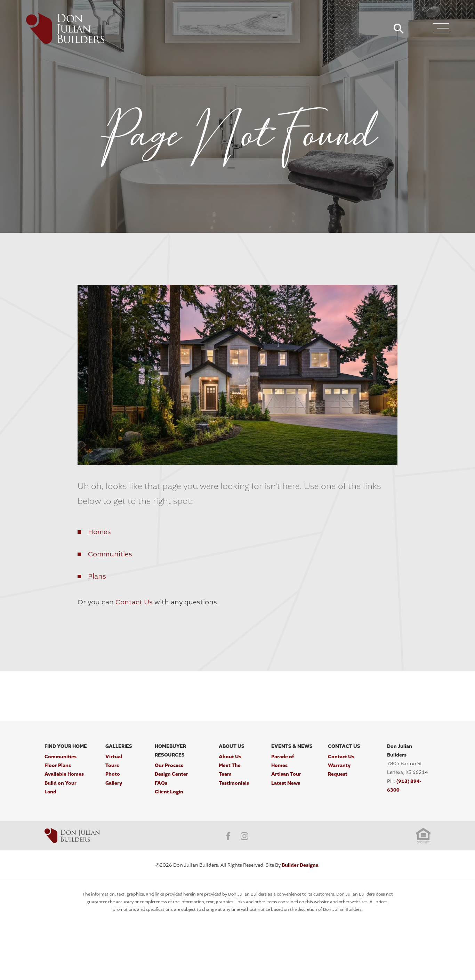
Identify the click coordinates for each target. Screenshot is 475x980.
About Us (232, 746)
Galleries (119, 746)
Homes (99, 532)
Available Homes (64, 774)
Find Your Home (66, 746)
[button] (398, 29)
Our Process (169, 765)
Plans (97, 576)
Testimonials (234, 783)
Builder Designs (300, 865)
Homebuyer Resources (170, 751)
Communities (110, 554)
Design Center (171, 774)
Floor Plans (58, 765)
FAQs (161, 783)
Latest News (286, 783)
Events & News (292, 746)
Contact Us (134, 602)
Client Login (169, 792)
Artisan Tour (286, 774)
